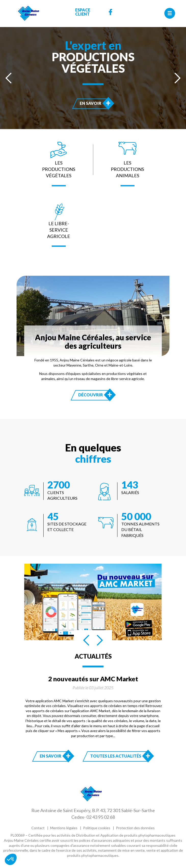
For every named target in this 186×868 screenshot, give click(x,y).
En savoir (96, 103)
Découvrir (96, 395)
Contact (38, 828)
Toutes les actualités (116, 756)
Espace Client (83, 12)
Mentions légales (64, 828)
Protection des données (135, 828)
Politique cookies (97, 828)
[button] (11, 859)
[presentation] (9, 78)
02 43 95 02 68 (101, 817)
